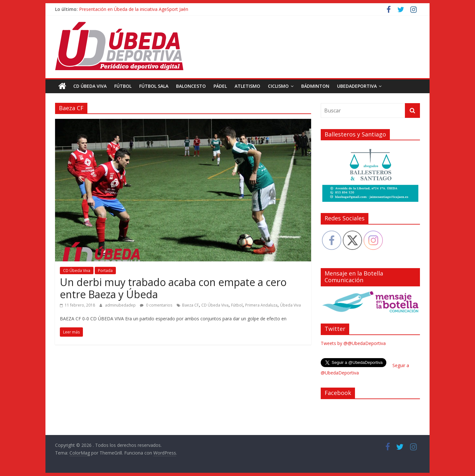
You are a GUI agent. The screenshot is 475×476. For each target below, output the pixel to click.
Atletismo (247, 86)
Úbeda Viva (290, 305)
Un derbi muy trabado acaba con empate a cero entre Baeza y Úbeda (173, 288)
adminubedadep (121, 305)
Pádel (220, 86)
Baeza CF (190, 305)
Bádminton (315, 86)
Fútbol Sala (154, 86)
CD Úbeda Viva (90, 86)
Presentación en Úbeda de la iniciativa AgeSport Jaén (134, 9)
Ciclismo (278, 86)
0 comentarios (156, 305)
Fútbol (123, 86)
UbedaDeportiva (357, 86)
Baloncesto (191, 86)
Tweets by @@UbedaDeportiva (353, 343)
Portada (105, 271)
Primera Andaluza (261, 305)
